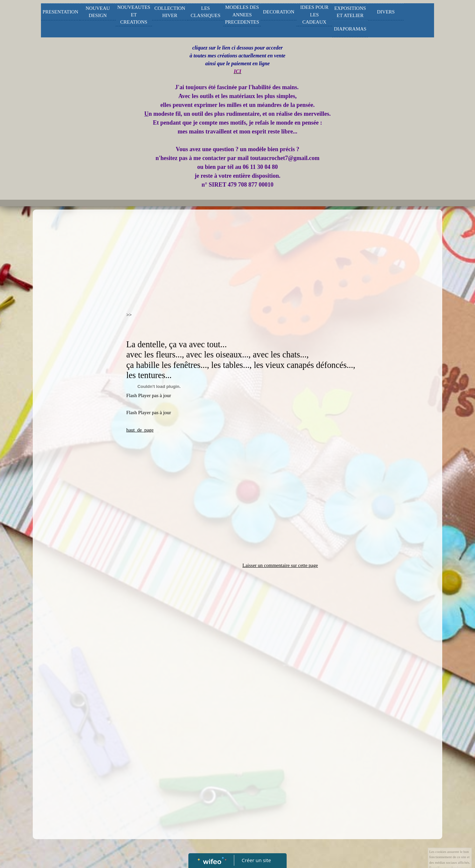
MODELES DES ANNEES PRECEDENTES (242, 15)
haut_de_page (140, 430)
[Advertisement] (75, 344)
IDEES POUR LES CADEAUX (314, 15)
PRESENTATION (60, 12)
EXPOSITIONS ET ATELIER (350, 12)
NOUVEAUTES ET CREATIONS (134, 15)
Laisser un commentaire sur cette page (280, 565)
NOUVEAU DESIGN (98, 12)
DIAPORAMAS (350, 29)
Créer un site (256, 860)
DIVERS (386, 12)
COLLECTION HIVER (170, 12)
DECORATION (279, 12)
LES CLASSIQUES (206, 12)
